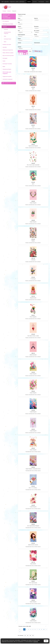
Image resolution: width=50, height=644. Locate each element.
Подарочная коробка (7, 76)
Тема (19, 22)
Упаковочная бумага (7, 69)
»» (20, 632)
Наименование (37, 43)
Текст (19, 31)
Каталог (29, 2)
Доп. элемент (37, 31)
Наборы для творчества (8, 50)
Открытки (5, 27)
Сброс (30, 51)
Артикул (19, 43)
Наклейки (5, 47)
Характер (36, 18)
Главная (4, 11)
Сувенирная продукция (7, 79)
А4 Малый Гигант (8, 39)
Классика (6, 29)
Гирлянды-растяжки (8, 24)
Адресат (19, 26)
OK (46, 641)
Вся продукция (6, 21)
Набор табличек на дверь (8, 53)
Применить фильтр (23, 51)
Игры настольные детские (8, 55)
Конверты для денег (7, 44)
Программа (36, 26)
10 (44, 629)
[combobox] (33, 16)
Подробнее (36, 642)
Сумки (4, 61)
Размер (36, 35)
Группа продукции (21, 35)
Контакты (35, 2)
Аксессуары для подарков (7, 73)
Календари (5, 58)
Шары (4, 66)
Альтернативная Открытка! (7, 33)
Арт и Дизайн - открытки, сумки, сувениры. (13, 2)
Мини (5, 42)
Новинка (19, 47)
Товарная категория (22, 14)
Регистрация (41, 2)
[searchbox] (33, 16)
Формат (19, 39)
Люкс (5, 36)
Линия (19, 18)
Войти (47, 2)
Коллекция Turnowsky (7, 64)
